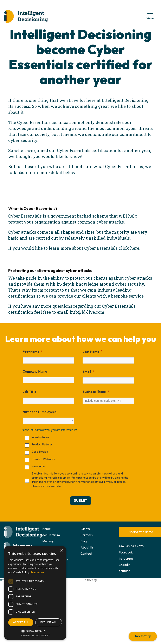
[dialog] (35, 593)
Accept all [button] (21, 622)
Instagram (126, 558)
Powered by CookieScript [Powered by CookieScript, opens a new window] (35, 635)
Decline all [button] (49, 622)
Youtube (124, 571)
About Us (87, 547)
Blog (84, 541)
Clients (85, 529)
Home (47, 529)
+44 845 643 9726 (131, 546)
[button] (35, 631)
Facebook (126, 552)
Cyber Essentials (25, 216)
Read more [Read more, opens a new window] (37, 572)
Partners (87, 535)
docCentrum (51, 535)
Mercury (48, 541)
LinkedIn (124, 565)
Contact (86, 553)
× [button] (61, 550)
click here (129, 248)
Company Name (35, 371)
